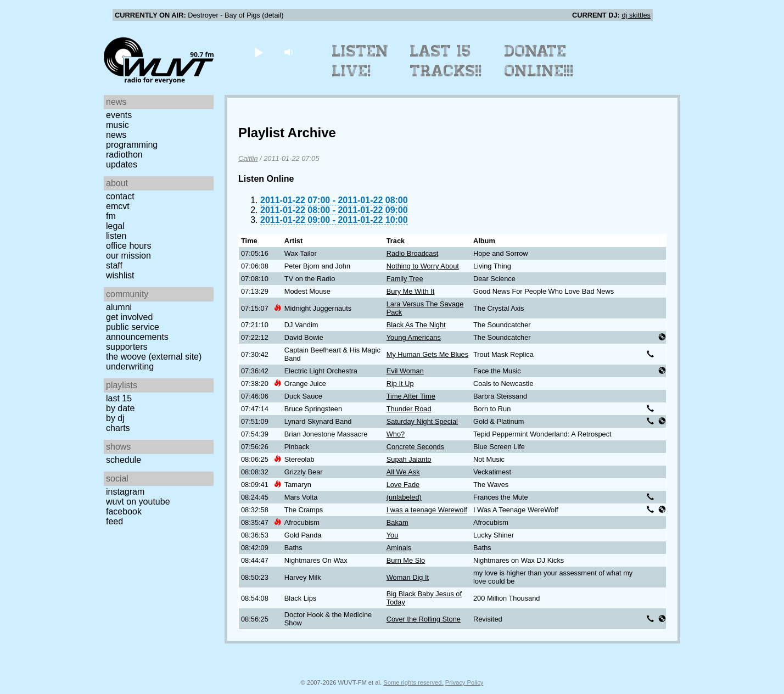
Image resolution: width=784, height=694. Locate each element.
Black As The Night (416, 325)
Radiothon (124, 155)
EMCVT (118, 206)
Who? (396, 434)
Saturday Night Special (422, 421)
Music (117, 125)
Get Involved (129, 317)
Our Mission (128, 256)
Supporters (127, 347)
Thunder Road (409, 409)
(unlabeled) (404, 497)
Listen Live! (360, 61)
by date (120, 408)
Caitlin (248, 158)
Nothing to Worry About (423, 266)
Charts (118, 428)
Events (119, 115)
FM (111, 216)
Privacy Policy (464, 682)
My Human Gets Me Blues (427, 354)
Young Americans (414, 337)
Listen (116, 236)
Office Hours (128, 246)
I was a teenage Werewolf (427, 510)
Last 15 (119, 398)
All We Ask (403, 472)
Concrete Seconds (415, 447)
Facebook (124, 511)
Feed (114, 521)
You (393, 535)
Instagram (125, 492)
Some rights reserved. (413, 682)
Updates (122, 164)
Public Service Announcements (137, 332)
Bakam (397, 522)
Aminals (399, 548)
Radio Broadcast (413, 253)
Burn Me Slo (406, 560)
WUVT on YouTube (138, 502)
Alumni (119, 307)
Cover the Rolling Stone (424, 619)
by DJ (115, 418)
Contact (120, 196)
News (116, 135)
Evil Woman (405, 371)
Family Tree (405, 279)
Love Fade (403, 485)
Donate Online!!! (539, 61)
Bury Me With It (410, 291)
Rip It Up (400, 384)
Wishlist (120, 275)
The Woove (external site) (154, 357)
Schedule (124, 460)
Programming (132, 145)
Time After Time (411, 396)
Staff (114, 265)
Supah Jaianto (409, 459)
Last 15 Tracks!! (446, 61)
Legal (115, 226)
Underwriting (130, 366)
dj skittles (636, 15)
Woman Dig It (408, 577)
